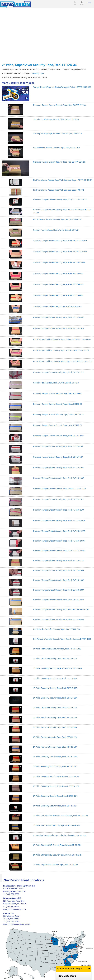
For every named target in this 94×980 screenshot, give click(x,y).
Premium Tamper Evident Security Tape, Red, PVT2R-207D (59, 499)
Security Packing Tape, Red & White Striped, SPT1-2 (56, 230)
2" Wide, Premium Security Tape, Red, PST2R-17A (55, 737)
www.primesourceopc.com (14, 909)
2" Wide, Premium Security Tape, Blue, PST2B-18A (55, 747)
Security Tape (38, 73)
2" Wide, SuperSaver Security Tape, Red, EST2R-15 (56, 865)
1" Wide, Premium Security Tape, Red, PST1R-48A (55, 659)
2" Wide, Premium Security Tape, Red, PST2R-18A (55, 727)
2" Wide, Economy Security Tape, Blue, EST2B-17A (55, 796)
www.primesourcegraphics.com (17, 924)
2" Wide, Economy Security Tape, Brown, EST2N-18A (56, 776)
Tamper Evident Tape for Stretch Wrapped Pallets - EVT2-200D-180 (62, 87)
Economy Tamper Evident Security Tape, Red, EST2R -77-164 (60, 105)
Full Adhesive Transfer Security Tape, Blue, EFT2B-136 (57, 629)
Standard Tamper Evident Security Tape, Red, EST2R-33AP (59, 436)
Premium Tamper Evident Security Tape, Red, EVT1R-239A (59, 590)
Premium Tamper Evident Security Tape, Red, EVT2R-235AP (59, 551)
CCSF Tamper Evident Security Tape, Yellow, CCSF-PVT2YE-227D (62, 339)
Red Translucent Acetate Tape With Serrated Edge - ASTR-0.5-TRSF (63, 180)
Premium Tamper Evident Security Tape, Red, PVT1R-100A (59, 570)
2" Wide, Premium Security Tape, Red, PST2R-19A (55, 717)
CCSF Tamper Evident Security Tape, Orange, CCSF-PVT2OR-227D (63, 361)
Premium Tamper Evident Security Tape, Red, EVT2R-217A (59, 560)
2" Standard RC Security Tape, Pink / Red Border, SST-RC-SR (60, 835)
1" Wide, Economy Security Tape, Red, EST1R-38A (55, 688)
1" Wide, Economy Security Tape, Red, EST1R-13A (55, 698)
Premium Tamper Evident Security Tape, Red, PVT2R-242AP (59, 531)
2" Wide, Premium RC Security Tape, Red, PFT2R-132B (57, 649)
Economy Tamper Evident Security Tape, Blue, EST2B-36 (58, 425)
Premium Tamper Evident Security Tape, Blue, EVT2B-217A (59, 619)
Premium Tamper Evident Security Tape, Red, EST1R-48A (58, 446)
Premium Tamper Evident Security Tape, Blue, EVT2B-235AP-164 (61, 609)
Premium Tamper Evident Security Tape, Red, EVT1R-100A (59, 580)
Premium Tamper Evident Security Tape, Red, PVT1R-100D (59, 478)
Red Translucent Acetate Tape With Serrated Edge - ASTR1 (59, 190)
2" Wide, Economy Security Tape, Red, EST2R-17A (55, 767)
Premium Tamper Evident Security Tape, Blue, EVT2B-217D (59, 317)
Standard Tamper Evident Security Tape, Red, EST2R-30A (58, 295)
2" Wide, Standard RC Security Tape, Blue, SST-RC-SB (57, 845)
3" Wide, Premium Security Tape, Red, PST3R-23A (55, 708)
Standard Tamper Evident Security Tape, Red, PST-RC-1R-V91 (60, 251)
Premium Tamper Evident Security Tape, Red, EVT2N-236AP (59, 520)
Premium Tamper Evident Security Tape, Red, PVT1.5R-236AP (60, 200)
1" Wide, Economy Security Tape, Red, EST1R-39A (55, 678)
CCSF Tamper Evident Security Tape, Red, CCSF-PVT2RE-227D (61, 350)
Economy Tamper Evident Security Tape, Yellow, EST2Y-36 (58, 415)
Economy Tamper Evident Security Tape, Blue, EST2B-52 (58, 404)
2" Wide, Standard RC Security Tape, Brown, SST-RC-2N (58, 855)
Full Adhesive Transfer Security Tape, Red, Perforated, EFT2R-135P (62, 639)
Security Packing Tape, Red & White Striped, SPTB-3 (56, 383)
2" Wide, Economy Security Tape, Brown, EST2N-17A (56, 786)
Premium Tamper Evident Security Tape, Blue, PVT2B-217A (59, 600)
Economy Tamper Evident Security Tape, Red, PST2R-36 (58, 393)
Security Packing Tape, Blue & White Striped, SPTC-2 (56, 119)
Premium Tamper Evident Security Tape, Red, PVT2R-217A (59, 510)
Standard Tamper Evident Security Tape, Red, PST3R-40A (58, 273)
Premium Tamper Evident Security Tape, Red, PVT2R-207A (59, 328)
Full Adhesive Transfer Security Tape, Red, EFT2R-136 (57, 148)
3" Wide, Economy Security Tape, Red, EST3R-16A (55, 757)
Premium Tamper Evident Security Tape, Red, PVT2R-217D (59, 372)
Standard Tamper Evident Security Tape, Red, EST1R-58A (58, 457)
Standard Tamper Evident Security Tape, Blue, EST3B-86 (58, 306)
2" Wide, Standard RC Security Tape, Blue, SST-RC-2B (57, 825)
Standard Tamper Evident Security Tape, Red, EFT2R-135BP (59, 262)
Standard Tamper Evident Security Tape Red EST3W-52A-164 (60, 162)
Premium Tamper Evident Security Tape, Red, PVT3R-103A (59, 467)
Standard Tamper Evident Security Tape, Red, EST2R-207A (59, 284)
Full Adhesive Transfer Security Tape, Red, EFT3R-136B (57, 219)
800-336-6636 (67, 976)
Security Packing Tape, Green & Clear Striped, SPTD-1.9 (58, 133)
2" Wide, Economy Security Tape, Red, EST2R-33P (55, 806)
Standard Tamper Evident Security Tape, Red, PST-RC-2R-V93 (60, 240)
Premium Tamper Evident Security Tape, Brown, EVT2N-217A (60, 489)
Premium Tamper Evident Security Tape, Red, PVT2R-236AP (59, 541)
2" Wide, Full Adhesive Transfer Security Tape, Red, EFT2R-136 (61, 816)
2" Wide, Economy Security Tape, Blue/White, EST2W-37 (58, 668)
